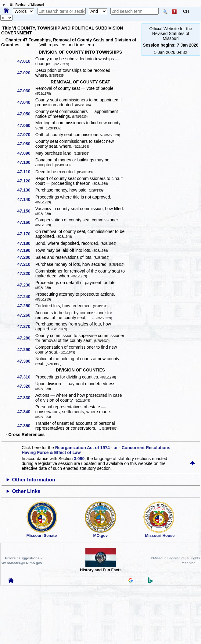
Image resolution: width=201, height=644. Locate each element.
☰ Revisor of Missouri (25, 5)
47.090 (26, 153)
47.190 (26, 250)
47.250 (26, 306)
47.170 (26, 234)
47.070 (26, 135)
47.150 (26, 211)
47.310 (26, 377)
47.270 (26, 326)
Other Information (34, 480)
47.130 (26, 190)
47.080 (26, 144)
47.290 (26, 350)
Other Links (26, 491)
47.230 (26, 285)
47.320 (26, 386)
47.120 (26, 181)
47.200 (26, 257)
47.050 (26, 114)
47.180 (26, 243)
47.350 (26, 426)
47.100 (26, 162)
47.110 (26, 172)
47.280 (26, 338)
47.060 (26, 125)
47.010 (26, 61)
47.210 (26, 264)
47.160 (26, 222)
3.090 (79, 459)
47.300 (26, 361)
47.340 (26, 412)
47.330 (26, 398)
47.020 (26, 73)
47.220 (26, 273)
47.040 (26, 102)
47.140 (26, 199)
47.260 (26, 315)
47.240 (26, 297)
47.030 (26, 91)
